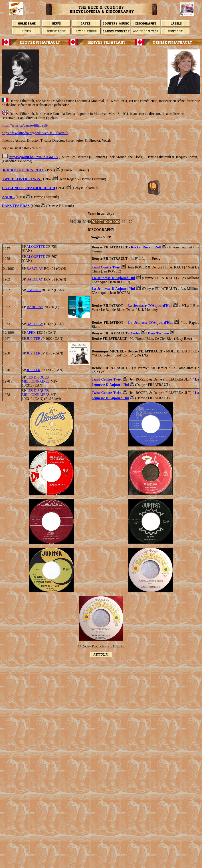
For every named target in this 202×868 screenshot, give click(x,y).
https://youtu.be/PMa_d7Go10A (34, 157)
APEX (31, 333)
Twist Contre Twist (22, 179)
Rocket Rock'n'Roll (24, 170)
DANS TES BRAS (16, 206)
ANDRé (8, 197)
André (135, 333)
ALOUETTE (36, 247)
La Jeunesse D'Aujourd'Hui (29, 188)
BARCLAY (35, 269)
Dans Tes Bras (159, 333)
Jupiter (33, 339)
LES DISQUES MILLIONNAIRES (36, 379)
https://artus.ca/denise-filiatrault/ (25, 125)
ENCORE (34, 290)
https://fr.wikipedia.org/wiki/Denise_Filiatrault (35, 133)
